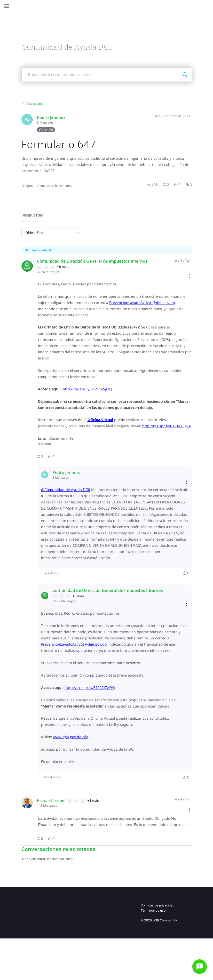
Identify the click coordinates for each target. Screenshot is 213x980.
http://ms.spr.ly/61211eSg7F (97, 395)
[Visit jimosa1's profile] (38, 119)
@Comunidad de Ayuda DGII (76, 508)
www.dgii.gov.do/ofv (81, 786)
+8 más (73, 267)
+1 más (104, 850)
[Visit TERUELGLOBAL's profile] (38, 852)
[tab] (43, 216)
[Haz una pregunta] (200, 967)
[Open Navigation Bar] (8, 6)
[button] (142, 185)
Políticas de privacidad (157, 961)
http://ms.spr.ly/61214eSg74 (98, 444)
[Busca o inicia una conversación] (174, 75)
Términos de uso (153, 966)
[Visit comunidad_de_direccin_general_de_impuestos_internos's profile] (38, 266)
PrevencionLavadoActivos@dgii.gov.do (84, 309)
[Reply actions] (176, 501)
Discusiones (43, 104)
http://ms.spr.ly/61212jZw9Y (100, 731)
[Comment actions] (179, 276)
